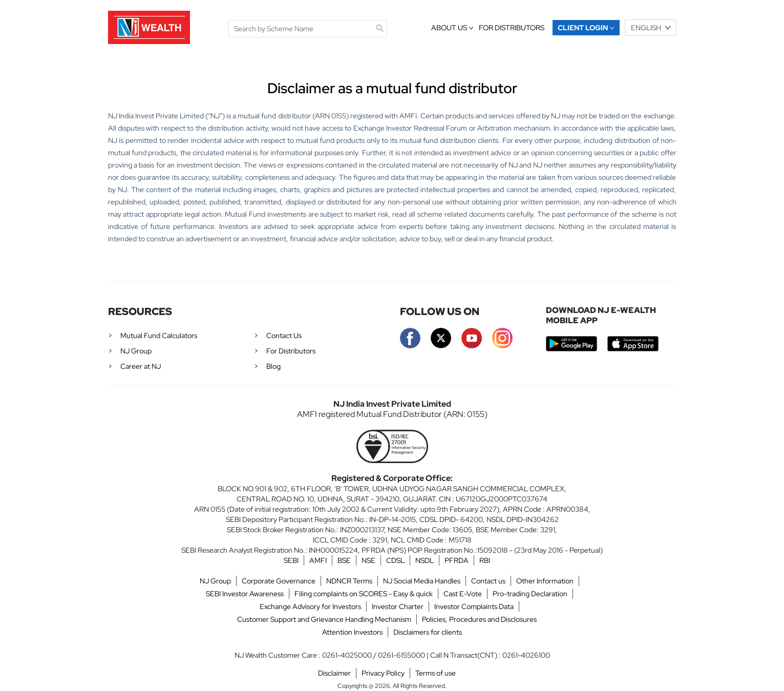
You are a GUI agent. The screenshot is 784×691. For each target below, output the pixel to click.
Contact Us (284, 336)
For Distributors (291, 351)
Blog (273, 366)
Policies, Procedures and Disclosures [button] (479, 619)
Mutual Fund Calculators (159, 336)
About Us (452, 28)
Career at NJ (141, 366)
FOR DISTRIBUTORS (512, 28)
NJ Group (136, 351)
